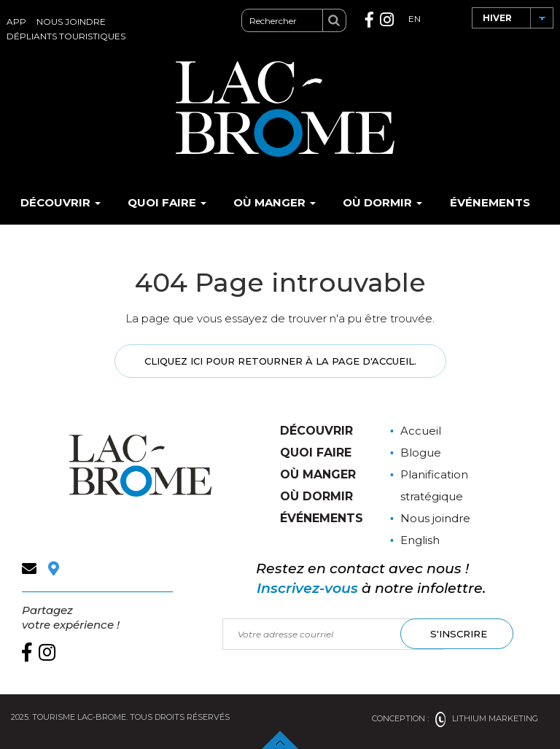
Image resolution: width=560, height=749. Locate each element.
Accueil (421, 431)
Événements (490, 202)
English (420, 540)
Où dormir (382, 202)
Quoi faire (167, 202)
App (16, 22)
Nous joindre (71, 22)
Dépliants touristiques (66, 36)
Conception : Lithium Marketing (455, 718)
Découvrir (61, 202)
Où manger (275, 202)
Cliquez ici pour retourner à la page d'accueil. (280, 361)
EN (415, 19)
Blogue (421, 453)
